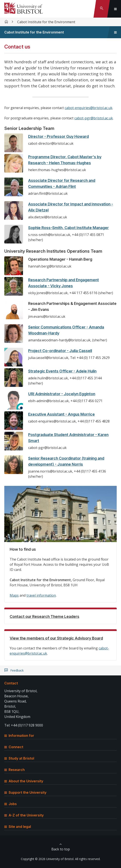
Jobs (11, 804)
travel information (41, 595)
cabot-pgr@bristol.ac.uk (94, 118)
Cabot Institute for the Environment (46, 22)
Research (15, 770)
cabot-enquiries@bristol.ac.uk (89, 108)
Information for (19, 736)
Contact (11, 683)
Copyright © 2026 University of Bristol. (47, 859)
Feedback (17, 670)
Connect (14, 747)
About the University (24, 781)
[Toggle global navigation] (115, 9)
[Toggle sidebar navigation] (115, 32)
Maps (14, 595)
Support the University (25, 792)
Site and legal (18, 827)
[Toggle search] (102, 9)
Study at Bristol (19, 758)
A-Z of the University (24, 815)
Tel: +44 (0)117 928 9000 (24, 725)
